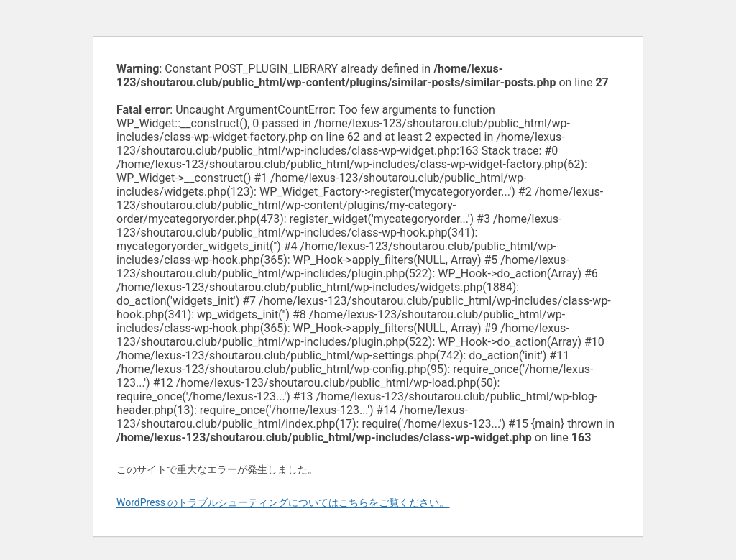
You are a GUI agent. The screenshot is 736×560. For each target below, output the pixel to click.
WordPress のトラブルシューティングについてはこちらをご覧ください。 (283, 502)
